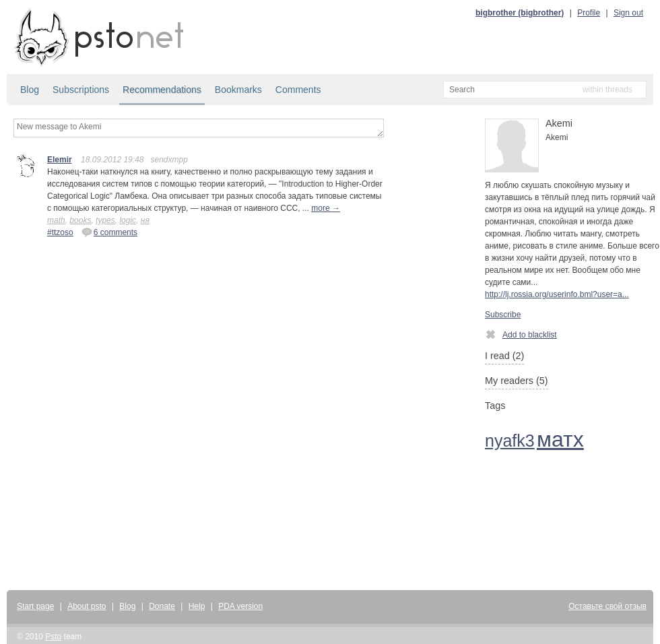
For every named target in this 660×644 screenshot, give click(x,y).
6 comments (109, 232)
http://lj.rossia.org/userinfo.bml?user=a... (557, 294)
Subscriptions (81, 90)
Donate (162, 606)
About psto (87, 606)
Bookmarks (238, 90)
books (80, 220)
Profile (589, 13)
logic (128, 220)
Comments (298, 90)
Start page (35, 606)
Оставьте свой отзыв (607, 606)
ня (145, 220)
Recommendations (162, 90)
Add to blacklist (521, 334)
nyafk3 (510, 441)
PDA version (240, 606)
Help (197, 606)
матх (560, 439)
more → (326, 208)
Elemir (60, 160)
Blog (30, 90)
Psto (53, 637)
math (56, 220)
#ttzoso (60, 232)
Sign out (628, 13)
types (105, 220)
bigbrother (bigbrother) (520, 13)
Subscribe (503, 315)
